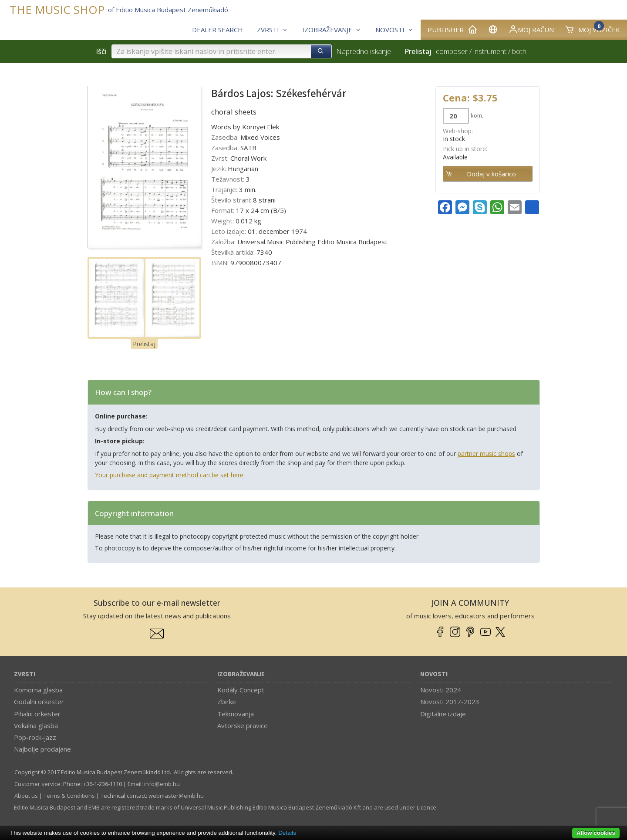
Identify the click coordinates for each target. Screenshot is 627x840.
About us (26, 796)
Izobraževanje (241, 674)
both (519, 51)
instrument (490, 51)
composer (452, 51)
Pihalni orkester (37, 714)
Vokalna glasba (36, 725)
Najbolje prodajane (42, 749)
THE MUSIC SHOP (57, 10)
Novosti (434, 674)
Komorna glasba (38, 690)
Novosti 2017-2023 (450, 702)
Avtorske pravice (243, 725)
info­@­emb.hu (162, 784)
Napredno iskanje (364, 51)
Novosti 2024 (441, 690)
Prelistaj (144, 344)
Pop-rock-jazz (35, 737)
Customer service (37, 784)
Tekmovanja (236, 714)
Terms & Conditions (69, 796)
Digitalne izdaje (443, 714)
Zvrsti (25, 674)
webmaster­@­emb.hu (176, 796)
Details (287, 833)
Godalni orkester (39, 702)
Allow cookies (596, 833)
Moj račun (531, 29)
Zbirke (227, 702)
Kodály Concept (241, 690)
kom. (477, 115)
